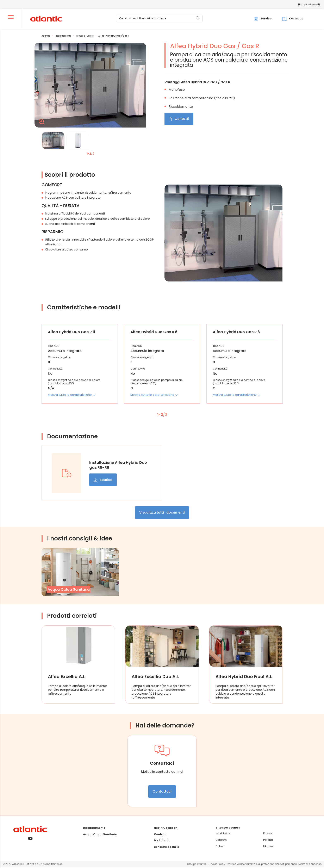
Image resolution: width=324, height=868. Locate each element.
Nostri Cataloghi (166, 829)
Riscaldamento (94, 829)
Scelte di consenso (310, 865)
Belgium (221, 841)
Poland (268, 841)
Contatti (160, 835)
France (268, 835)
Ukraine (268, 847)
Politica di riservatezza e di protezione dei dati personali (263, 865)
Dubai (220, 847)
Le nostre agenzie (166, 848)
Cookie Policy (217, 865)
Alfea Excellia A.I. (68, 678)
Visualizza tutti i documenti (162, 514)
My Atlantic (162, 842)
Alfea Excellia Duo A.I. (157, 678)
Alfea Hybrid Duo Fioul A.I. (242, 678)
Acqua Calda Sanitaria (100, 835)
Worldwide (223, 835)
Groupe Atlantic (197, 865)
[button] (72, 396)
